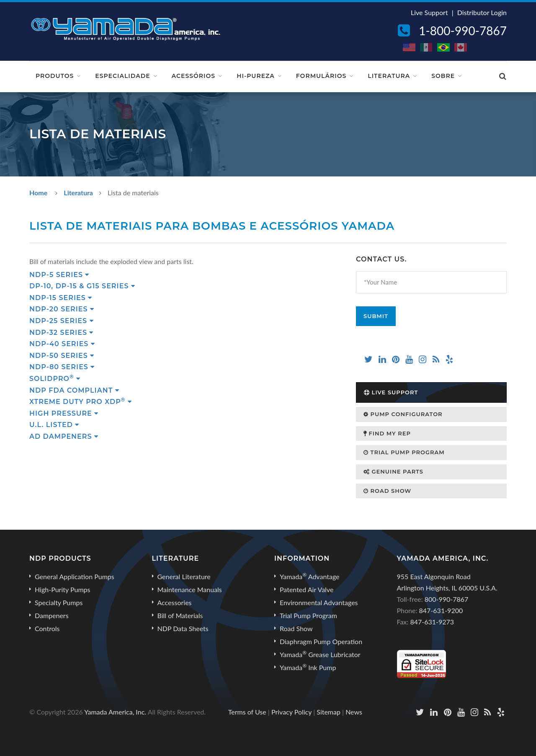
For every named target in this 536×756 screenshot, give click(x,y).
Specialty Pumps (59, 602)
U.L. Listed (54, 425)
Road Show (387, 491)
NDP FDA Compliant (74, 390)
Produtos (55, 76)
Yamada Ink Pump (308, 667)
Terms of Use (247, 712)
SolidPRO (55, 379)
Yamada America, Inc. (115, 712)
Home (38, 193)
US (410, 47)
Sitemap (329, 712)
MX (427, 47)
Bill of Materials (180, 615)
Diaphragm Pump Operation (321, 641)
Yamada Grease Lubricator (320, 654)
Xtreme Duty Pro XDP (81, 402)
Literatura (389, 76)
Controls (47, 628)
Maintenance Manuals (190, 589)
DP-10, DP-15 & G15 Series (82, 286)
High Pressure (64, 413)
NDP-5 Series (59, 275)
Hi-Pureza (256, 76)
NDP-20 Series (62, 309)
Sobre (443, 76)
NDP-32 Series (61, 333)
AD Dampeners (64, 436)
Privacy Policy (291, 712)
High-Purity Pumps (62, 589)
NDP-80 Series (62, 367)
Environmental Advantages (319, 602)
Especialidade (122, 76)
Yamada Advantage (310, 576)
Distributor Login (482, 12)
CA (461, 47)
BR (444, 47)
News (354, 712)
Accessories (175, 602)
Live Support (429, 12)
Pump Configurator (403, 414)
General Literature (184, 576)
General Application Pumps (75, 576)
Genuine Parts (393, 471)
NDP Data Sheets (183, 628)
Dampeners (52, 615)
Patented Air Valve (307, 589)
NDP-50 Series (62, 356)
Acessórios (193, 76)
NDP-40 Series (62, 344)
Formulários (321, 76)
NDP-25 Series (62, 321)
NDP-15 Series (61, 298)
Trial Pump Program (404, 452)
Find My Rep (387, 433)
